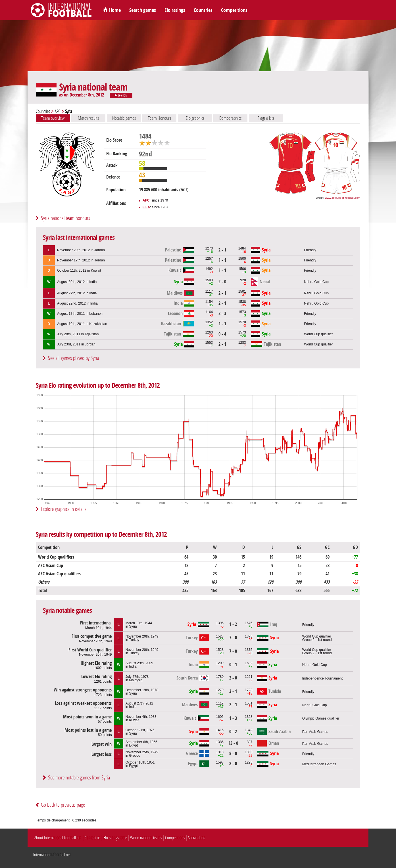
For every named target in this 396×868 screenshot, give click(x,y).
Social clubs (197, 838)
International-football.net (52, 855)
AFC (58, 111)
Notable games (124, 118)
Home (115, 10)
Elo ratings (175, 10)
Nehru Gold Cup (316, 282)
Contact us (92, 838)
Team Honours (160, 118)
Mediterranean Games (319, 764)
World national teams (146, 838)
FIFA (146, 207)
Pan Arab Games (315, 732)
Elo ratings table (115, 838)
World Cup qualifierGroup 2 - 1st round (317, 638)
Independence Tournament (323, 678)
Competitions (234, 10)
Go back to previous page (63, 805)
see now (121, 95)
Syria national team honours (65, 218)
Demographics (230, 118)
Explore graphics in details (64, 509)
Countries (203, 10)
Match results (88, 118)
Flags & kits (266, 118)
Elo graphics (195, 118)
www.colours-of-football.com (343, 198)
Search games (143, 10)
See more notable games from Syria (79, 778)
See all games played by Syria (74, 358)
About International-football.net (58, 838)
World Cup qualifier (318, 334)
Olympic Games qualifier (321, 718)
